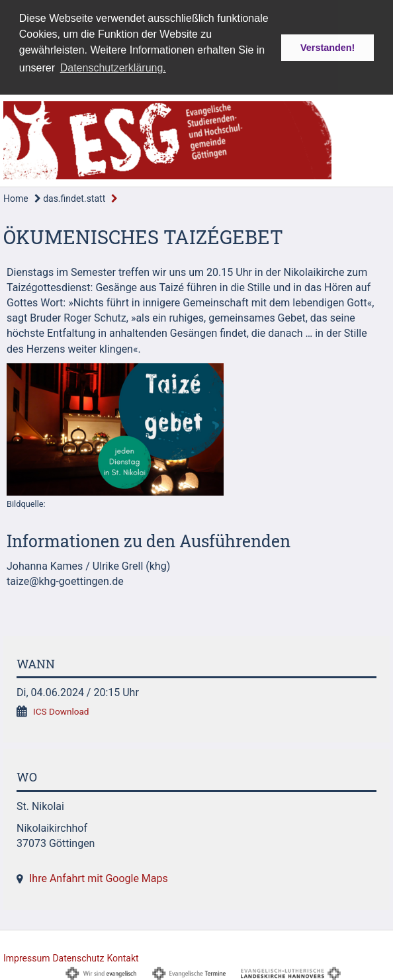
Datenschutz (78, 956)
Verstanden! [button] (327, 48)
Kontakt (122, 956)
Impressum (26, 956)
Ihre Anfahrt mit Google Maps (99, 877)
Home (16, 197)
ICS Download (61, 710)
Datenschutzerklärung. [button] (113, 68)
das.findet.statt (70, 197)
